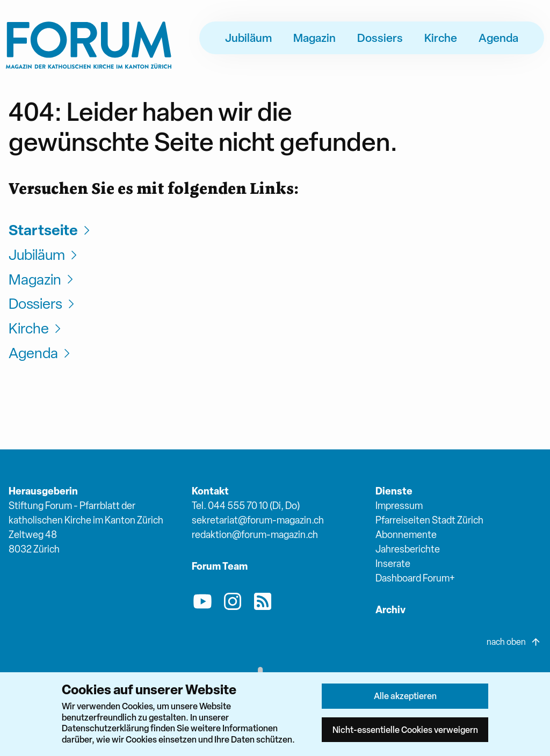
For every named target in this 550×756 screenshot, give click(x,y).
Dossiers (380, 38)
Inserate (393, 564)
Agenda (498, 38)
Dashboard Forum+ (415, 578)
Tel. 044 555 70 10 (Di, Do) (246, 506)
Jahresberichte (408, 549)
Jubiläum (248, 38)
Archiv (390, 610)
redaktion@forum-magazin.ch (255, 535)
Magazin (314, 38)
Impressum (399, 506)
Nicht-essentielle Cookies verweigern (405, 730)
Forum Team (220, 566)
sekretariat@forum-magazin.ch (258, 520)
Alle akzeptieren (405, 696)
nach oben (514, 642)
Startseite (51, 230)
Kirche (441, 38)
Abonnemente (406, 535)
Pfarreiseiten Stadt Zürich (429, 520)
